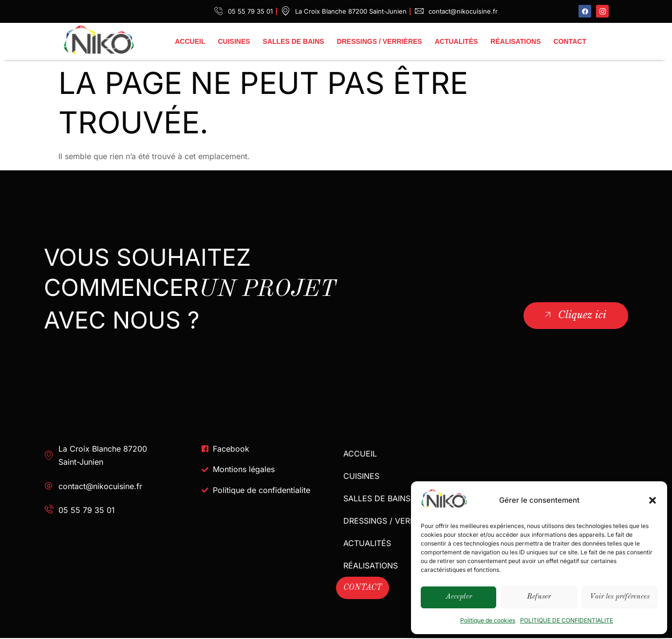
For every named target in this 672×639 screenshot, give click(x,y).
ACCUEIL (190, 41)
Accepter (459, 597)
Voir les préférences (620, 597)
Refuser (539, 597)
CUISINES (234, 41)
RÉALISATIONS (515, 41)
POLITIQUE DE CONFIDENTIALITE (567, 620)
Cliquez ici (574, 315)
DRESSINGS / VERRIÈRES (380, 41)
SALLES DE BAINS (294, 41)
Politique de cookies (488, 620)
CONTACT (570, 41)
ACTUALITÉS (457, 41)
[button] (653, 500)
